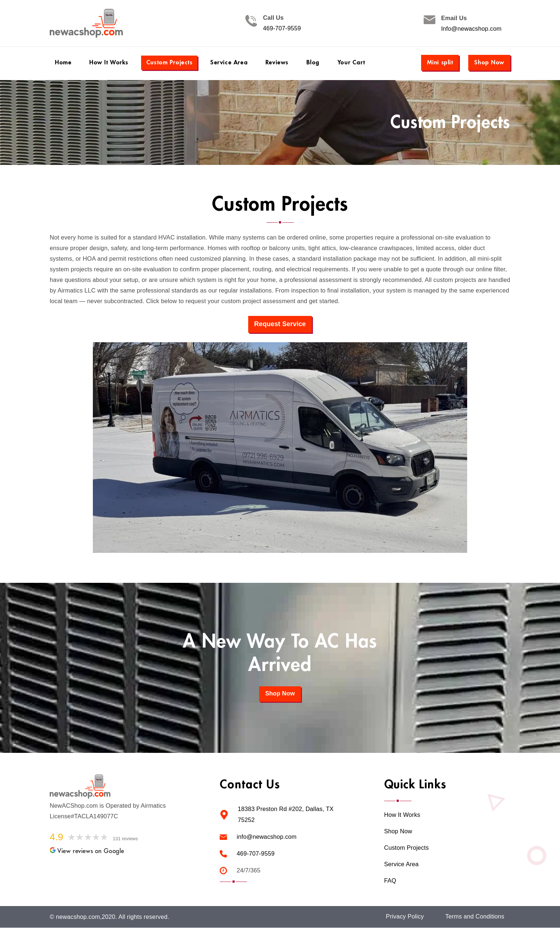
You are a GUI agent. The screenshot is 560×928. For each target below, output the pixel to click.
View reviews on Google (87, 851)
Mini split (440, 62)
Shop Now (489, 62)
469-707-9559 (282, 29)
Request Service (280, 324)
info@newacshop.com (266, 836)
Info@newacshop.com (471, 29)
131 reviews (126, 839)
